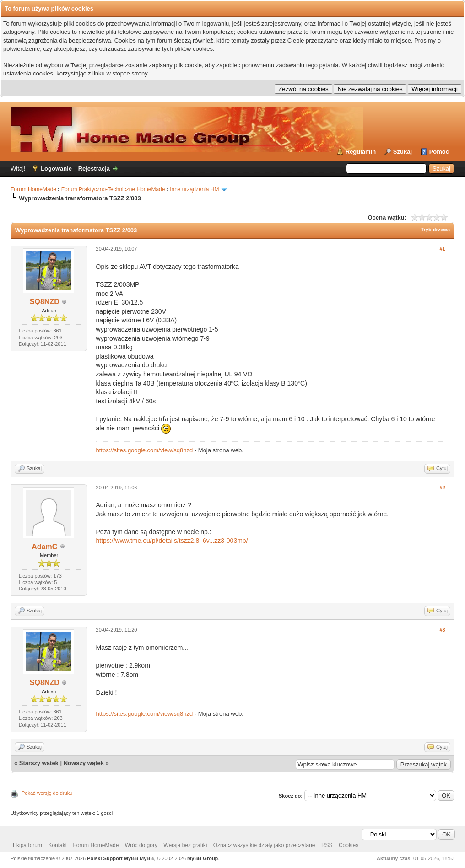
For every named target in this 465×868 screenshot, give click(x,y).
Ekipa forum (27, 845)
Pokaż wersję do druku (47, 793)
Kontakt (57, 845)
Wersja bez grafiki (185, 845)
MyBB (147, 858)
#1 (442, 249)
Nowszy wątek (84, 763)
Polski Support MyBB (113, 858)
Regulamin (361, 152)
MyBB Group (203, 858)
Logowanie (56, 169)
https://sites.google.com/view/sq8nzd (145, 450)
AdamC (44, 547)
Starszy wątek (39, 763)
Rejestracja (94, 169)
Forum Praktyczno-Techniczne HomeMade (113, 189)
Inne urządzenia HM (194, 189)
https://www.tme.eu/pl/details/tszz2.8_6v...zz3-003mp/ (172, 541)
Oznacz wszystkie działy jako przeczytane (264, 845)
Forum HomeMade (33, 189)
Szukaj (403, 152)
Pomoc (439, 152)
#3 (442, 630)
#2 (442, 488)
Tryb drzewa (435, 230)
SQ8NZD (45, 302)
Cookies (349, 845)
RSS (327, 845)
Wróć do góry (141, 845)
